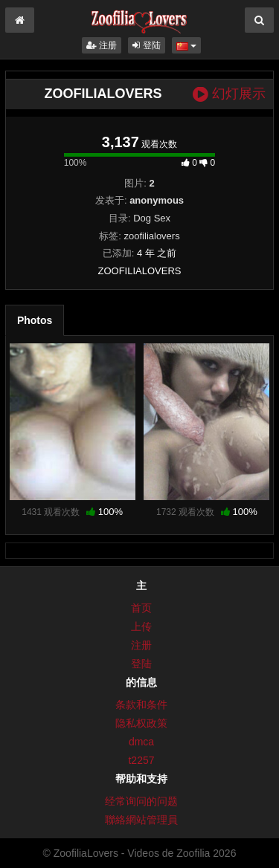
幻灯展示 (229, 94)
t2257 (141, 760)
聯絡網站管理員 (141, 820)
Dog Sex (152, 218)
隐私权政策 (141, 723)
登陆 (146, 45)
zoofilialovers (152, 236)
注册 (102, 45)
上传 (141, 626)
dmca (141, 742)
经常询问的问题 (141, 801)
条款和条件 (141, 705)
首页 (141, 608)
